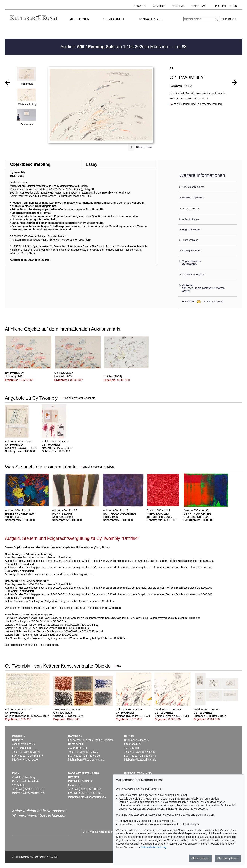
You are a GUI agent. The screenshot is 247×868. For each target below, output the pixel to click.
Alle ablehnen (200, 858)
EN (224, 6)
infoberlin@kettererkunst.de (140, 760)
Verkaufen (114, 19)
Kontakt (159, 6)
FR (235, 6)
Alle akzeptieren (228, 858)
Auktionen (80, 19)
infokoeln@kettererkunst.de (28, 793)
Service (139, 6)
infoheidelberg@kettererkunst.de (87, 797)
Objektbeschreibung (30, 164)
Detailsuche (229, 19)
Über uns (198, 6)
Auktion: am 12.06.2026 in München (115, 47)
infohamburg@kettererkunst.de (86, 760)
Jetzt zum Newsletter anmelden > (103, 832)
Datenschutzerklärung (153, 847)
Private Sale (151, 19)
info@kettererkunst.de (25, 760)
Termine (178, 6)
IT (230, 6)
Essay (92, 164)
